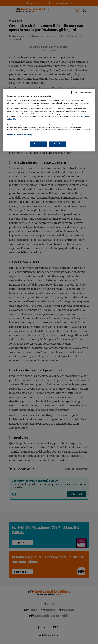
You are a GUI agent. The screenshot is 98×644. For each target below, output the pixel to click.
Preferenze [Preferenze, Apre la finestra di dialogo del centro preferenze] (39, 144)
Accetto (58, 144)
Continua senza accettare (82, 92)
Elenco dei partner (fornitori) (19, 135)
